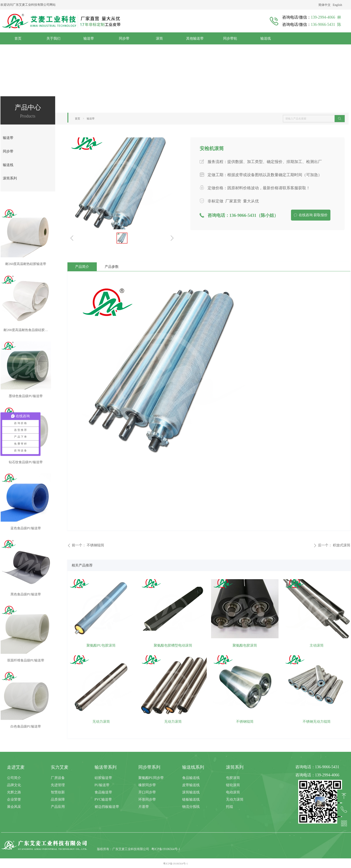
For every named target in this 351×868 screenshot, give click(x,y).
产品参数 (112, 267)
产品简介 (82, 267)
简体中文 (325, 5)
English (338, 5)
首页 (78, 119)
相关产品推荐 (82, 565)
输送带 (91, 119)
